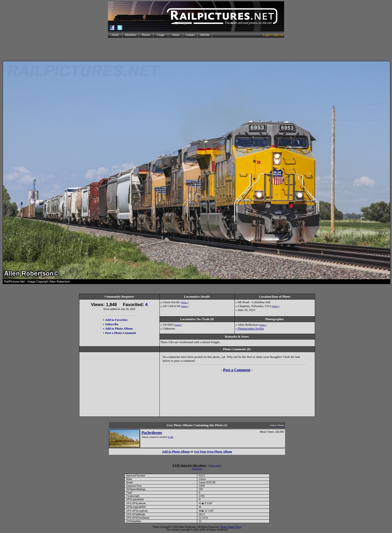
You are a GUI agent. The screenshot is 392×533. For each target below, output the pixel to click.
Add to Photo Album (119, 328)
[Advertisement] (196, 49)
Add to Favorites (116, 320)
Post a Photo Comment (121, 333)
